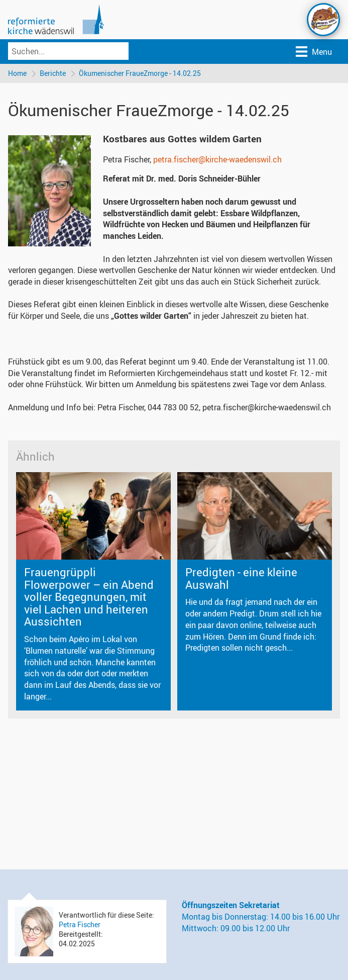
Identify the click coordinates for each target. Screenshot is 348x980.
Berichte (53, 73)
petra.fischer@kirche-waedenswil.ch (217, 159)
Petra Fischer (80, 924)
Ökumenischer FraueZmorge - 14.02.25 (140, 73)
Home (17, 73)
